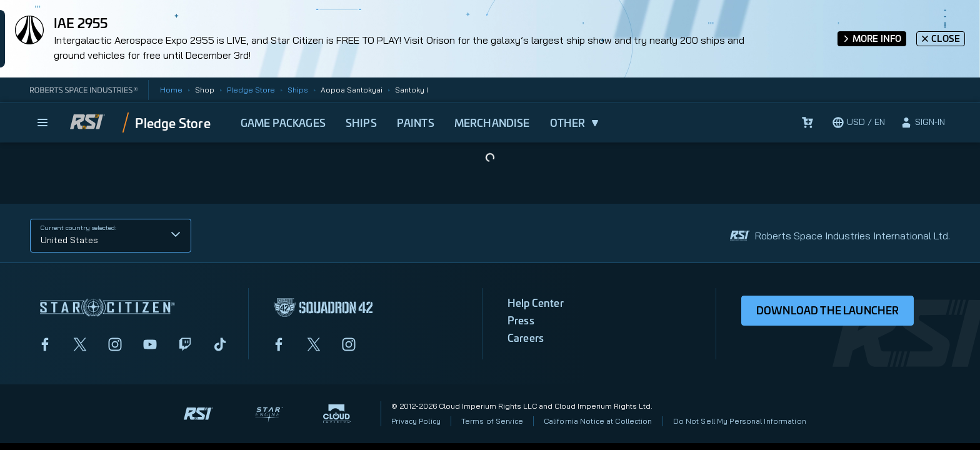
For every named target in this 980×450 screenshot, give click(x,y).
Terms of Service (492, 421)
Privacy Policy (416, 421)
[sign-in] (922, 122)
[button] (111, 236)
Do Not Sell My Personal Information (740, 421)
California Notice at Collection (598, 421)
